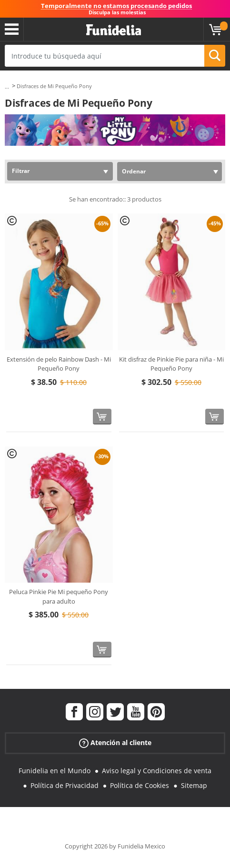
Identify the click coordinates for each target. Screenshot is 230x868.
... (7, 86)
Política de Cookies (140, 785)
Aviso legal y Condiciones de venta (157, 771)
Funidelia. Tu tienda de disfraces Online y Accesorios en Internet (114, 30)
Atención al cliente (115, 742)
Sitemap (194, 785)
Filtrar (21, 171)
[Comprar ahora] (102, 417)
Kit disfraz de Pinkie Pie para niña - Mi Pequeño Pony (171, 364)
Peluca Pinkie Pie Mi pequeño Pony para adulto (59, 596)
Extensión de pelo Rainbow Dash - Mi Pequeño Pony (59, 364)
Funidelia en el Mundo (55, 771)
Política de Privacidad (65, 785)
